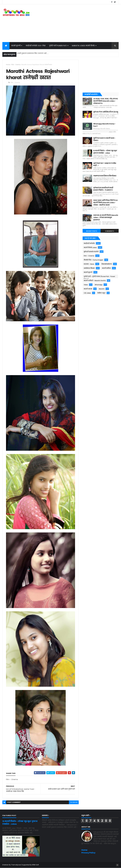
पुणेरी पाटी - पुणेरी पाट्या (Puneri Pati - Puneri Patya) (99, 277)
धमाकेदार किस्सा (89, 268)
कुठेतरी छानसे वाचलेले (91, 252)
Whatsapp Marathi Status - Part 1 (104, 125)
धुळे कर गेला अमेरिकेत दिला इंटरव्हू (106, 112)
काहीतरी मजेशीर (89, 243)
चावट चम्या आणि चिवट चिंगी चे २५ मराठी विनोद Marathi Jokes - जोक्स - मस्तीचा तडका (105, 203)
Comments (110, 231)
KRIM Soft (35, 865)
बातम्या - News (89, 264)
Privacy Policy (88, 853)
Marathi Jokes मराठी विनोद (83, 46)
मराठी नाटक (88, 289)
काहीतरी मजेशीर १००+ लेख (36, 46)
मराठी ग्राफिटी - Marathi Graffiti (95, 281)
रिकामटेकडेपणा (107, 264)
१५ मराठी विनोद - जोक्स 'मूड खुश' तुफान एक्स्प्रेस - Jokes (105, 152)
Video (86, 285)
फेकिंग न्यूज (101, 293)
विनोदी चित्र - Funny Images (93, 260)
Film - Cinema (16, 65)
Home (8, 65)
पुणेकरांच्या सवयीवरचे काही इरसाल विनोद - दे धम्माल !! (103, 189)
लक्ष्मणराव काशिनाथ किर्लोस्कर (105, 176)
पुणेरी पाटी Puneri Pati (58, 46)
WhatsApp (99, 285)
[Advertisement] (76, 23)
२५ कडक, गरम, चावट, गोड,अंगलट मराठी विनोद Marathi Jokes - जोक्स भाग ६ (106, 101)
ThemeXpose (16, 865)
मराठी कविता (106, 268)
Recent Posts (92, 231)
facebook (74, 802)
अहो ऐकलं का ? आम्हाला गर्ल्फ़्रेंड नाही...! (105, 164)
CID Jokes (87, 293)
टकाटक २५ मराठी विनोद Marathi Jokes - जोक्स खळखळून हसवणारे (106, 218)
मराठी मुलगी (16, 46)
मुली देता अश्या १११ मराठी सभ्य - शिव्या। (104, 139)
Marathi (102, 289)
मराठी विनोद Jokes (90, 248)
